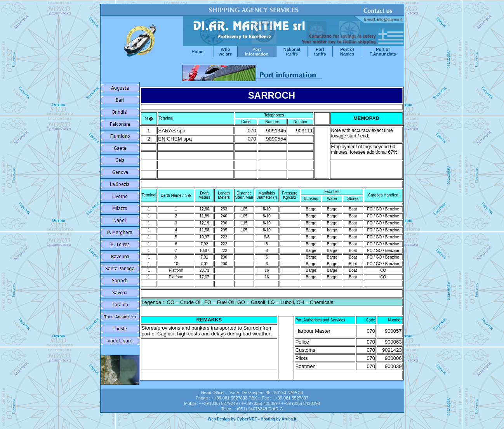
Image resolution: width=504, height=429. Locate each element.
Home (197, 52)
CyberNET (247, 419)
